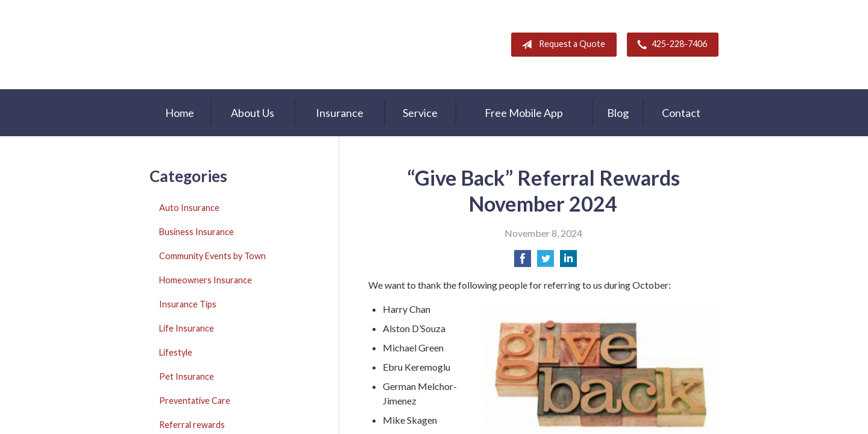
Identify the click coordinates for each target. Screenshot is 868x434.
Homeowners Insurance (206, 280)
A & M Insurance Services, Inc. (225, 45)
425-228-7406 (670, 45)
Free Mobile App (524, 113)
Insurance (340, 113)
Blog (618, 113)
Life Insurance (187, 328)
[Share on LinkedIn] (568, 262)
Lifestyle (176, 352)
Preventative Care (195, 401)
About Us (253, 113)
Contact (681, 113)
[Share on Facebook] (523, 262)
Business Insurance (197, 232)
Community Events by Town (212, 256)
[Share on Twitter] (546, 262)
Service (420, 113)
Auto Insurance (189, 208)
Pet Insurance (187, 376)
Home (180, 113)
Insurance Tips (188, 304)
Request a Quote (561, 45)
